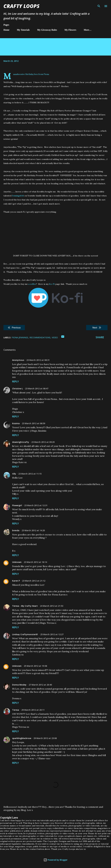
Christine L (17, 389)
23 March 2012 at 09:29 (43, 442)
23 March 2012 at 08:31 (38, 360)
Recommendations (40, 337)
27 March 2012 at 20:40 (40, 685)
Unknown (17, 562)
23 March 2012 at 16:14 (35, 562)
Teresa (16, 710)
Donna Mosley (19, 685)
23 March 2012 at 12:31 (36, 505)
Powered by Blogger (55, 860)
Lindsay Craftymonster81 (25, 634)
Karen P (16, 581)
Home (6, 30)
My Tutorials (23, 30)
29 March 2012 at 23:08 (45, 738)
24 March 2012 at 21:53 (52, 606)
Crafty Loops (21, 6)
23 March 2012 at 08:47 (37, 389)
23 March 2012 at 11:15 (30, 474)
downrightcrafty (21, 442)
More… (88, 30)
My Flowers (70, 30)
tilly (14, 474)
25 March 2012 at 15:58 (35, 666)
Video (55, 337)
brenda (16, 530)
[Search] (99, 5)
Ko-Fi (52, 284)
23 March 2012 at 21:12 (34, 581)
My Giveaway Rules (47, 30)
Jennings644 (18, 196)
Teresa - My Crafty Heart (25, 606)
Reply (15, 382)
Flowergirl (17, 505)
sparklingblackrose (22, 738)
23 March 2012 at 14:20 (33, 530)
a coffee (32, 284)
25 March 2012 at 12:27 (52, 634)
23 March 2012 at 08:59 (34, 423)
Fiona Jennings (20, 337)
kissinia (16, 423)
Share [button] (100, 337)
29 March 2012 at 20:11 (33, 710)
